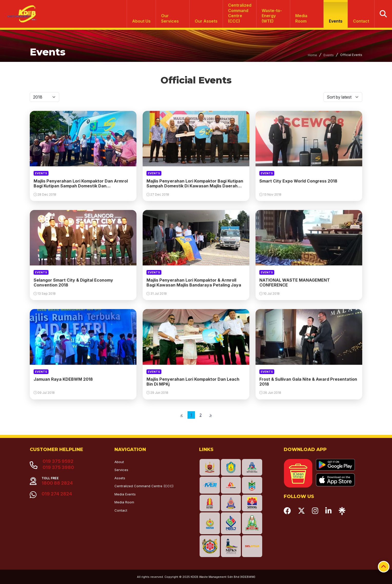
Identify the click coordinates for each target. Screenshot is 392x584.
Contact (361, 21)
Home (312, 55)
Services (121, 470)
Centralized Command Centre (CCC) (144, 486)
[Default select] (45, 97)
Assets (120, 478)
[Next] (211, 415)
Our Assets (206, 21)
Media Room (301, 18)
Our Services (170, 18)
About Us (141, 21)
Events (336, 21)
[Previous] (182, 415)
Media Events (125, 494)
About (119, 462)
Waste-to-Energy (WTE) (272, 16)
